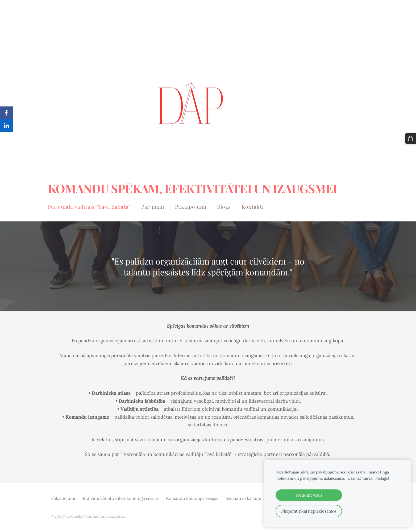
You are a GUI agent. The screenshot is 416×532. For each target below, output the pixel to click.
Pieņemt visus (309, 495)
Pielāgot (382, 478)
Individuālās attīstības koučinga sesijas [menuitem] (121, 500)
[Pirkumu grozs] (411, 138)
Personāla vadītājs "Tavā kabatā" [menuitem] (92, 208)
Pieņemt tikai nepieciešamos (309, 511)
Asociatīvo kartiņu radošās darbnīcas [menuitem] (262, 500)
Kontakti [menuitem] (256, 208)
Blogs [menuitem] (227, 208)
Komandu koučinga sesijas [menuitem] (192, 500)
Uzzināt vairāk (360, 478)
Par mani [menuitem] (156, 208)
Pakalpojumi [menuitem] (194, 208)
